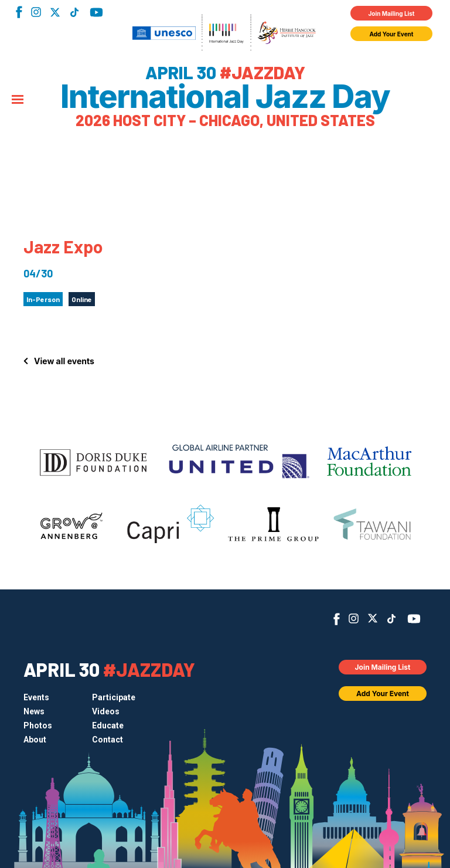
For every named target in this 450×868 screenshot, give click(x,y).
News (34, 711)
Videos (106, 711)
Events (36, 697)
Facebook (19, 12)
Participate (114, 697)
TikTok (74, 12)
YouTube (96, 12)
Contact (108, 740)
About (35, 740)
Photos (38, 725)
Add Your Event (392, 34)
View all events (64, 361)
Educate (108, 725)
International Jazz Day (225, 97)
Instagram (36, 12)
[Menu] (18, 100)
